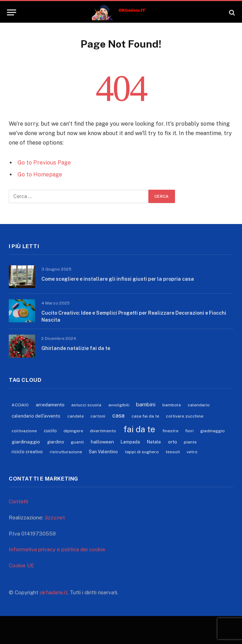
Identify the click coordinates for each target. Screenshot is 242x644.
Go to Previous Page (44, 163)
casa (118, 415)
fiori (189, 431)
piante (190, 442)
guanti (77, 442)
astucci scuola (86, 405)
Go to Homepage (40, 174)
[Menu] (12, 12)
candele (76, 416)
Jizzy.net (55, 517)
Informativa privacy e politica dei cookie (57, 549)
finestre (170, 431)
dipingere (73, 431)
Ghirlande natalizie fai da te (76, 348)
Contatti (18, 501)
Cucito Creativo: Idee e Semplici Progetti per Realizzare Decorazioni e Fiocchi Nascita (134, 316)
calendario (199, 405)
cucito (50, 431)
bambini (146, 404)
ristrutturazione (66, 452)
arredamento (50, 405)
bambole (172, 405)
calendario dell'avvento (36, 416)
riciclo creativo (27, 452)
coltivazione (24, 431)
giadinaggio (213, 431)
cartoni (98, 416)
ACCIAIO (20, 405)
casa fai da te (145, 416)
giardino (56, 442)
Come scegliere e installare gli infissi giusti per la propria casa (118, 279)
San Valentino (103, 452)
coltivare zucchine (185, 416)
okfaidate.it (53, 592)
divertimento (103, 431)
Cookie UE (22, 565)
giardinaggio (26, 442)
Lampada (130, 442)
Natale (154, 442)
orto (173, 442)
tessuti (173, 452)
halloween (102, 442)
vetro (192, 452)
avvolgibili (119, 405)
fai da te (139, 429)
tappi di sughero (142, 452)
